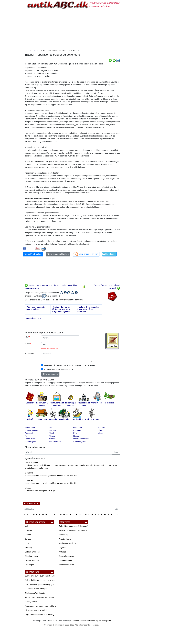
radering (28, 547)
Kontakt (84, 621)
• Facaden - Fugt (33, 318)
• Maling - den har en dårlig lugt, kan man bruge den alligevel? (61, 309)
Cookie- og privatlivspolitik (100, 621)
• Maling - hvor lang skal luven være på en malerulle (88, 309)
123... (117, 514)
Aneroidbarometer (66, 556)
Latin (51, 427)
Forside (37, 50)
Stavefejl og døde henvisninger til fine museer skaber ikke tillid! (51, 476)
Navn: (28, 337)
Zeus (27, 543)
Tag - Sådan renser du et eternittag (39, 614)
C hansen (29, 473)
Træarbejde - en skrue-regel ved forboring (40, 606)
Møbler (52, 436)
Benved (28, 539)
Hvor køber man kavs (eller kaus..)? (40, 491)
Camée (28, 535)
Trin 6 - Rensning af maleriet (37, 610)
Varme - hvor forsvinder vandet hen (39, 597)
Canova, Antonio (32, 560)
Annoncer (75, 621)
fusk (26, 526)
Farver (27, 436)
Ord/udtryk (78, 427)
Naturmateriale (55, 442)
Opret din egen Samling (58, 254)
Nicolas (28, 488)
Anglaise (62, 547)
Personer (77, 430)
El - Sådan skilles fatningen (36, 589)
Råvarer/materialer (81, 439)
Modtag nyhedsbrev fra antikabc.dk (58, 369)
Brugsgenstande (32, 430)
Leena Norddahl (31, 462)
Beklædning (30, 427)
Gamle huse (30, 439)
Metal (51, 433)
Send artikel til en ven (88, 254)
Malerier (52, 430)
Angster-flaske (65, 539)
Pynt (75, 433)
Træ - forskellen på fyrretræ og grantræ (40, 584)
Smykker (101, 427)
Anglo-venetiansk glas (68, 543)
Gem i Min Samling (33, 254)
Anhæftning (64, 535)
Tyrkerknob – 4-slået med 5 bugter (73, 530)
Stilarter (101, 430)
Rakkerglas (29, 565)
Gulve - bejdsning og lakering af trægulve (40, 580)
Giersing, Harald (31, 556)
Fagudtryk (29, 433)
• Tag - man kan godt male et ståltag (35, 308)
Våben (100, 433)
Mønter (52, 439)
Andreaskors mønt (67, 565)
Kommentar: (30, 353)
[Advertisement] (12, 38)
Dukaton (28, 530)
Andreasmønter (65, 560)
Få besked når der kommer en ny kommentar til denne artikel (69, 365)
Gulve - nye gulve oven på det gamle (40, 576)
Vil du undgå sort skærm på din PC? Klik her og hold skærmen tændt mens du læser (64, 64)
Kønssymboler (31, 602)
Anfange (62, 552)
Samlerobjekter (80, 442)
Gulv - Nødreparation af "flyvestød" (73, 526)
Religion (77, 436)
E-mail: (28, 344)
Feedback (111, 254)
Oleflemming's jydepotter (35, 593)
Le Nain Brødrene (32, 552)
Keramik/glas (30, 442)
